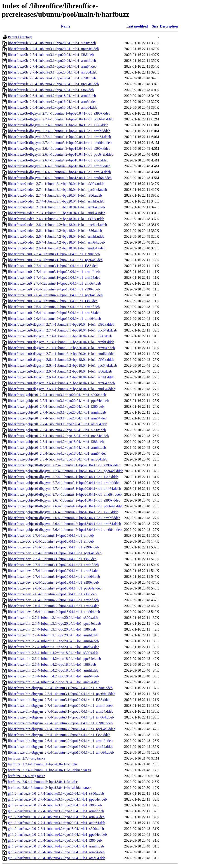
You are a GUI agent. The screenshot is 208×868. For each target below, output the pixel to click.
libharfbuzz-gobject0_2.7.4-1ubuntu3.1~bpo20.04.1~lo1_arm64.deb (57, 418)
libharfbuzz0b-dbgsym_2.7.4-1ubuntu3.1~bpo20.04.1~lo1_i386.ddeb (58, 125)
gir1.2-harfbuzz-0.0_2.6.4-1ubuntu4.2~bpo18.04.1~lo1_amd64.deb (57, 858)
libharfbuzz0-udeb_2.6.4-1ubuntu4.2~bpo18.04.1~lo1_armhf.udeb (56, 236)
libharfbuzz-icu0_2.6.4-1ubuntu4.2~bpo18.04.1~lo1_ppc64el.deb (55, 295)
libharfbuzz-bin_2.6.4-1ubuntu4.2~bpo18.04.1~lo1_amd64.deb (54, 682)
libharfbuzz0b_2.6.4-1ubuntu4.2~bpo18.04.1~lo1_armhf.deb (52, 96)
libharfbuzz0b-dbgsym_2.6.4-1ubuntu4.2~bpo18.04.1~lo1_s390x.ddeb (59, 149)
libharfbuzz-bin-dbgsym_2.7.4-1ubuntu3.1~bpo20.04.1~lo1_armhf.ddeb (60, 706)
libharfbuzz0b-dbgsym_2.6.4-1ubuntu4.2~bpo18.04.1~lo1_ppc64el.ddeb (61, 154)
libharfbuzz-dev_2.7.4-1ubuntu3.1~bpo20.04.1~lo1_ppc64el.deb (55, 553)
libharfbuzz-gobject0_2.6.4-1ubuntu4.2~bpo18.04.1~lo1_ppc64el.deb (58, 436)
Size (155, 26)
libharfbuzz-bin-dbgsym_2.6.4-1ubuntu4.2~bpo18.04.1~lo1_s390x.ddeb (60, 723)
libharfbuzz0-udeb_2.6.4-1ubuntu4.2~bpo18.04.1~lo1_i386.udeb (55, 231)
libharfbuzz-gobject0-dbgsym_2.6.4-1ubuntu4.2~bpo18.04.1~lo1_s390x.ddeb (64, 500)
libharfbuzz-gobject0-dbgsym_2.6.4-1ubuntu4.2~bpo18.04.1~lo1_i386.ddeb (63, 512)
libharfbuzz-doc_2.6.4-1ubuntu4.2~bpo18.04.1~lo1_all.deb (51, 541)
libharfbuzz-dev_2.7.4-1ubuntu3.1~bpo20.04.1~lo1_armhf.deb (53, 565)
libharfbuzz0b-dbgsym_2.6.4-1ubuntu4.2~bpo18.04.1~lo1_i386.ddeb (58, 160)
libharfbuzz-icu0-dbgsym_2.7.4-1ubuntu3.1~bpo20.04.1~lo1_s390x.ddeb (61, 324)
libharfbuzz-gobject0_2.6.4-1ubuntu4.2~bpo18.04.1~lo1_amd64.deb (57, 459)
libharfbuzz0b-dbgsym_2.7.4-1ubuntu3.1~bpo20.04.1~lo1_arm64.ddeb (59, 137)
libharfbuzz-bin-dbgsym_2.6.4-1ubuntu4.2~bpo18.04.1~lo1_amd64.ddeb (61, 752)
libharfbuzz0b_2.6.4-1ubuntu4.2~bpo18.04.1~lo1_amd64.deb (53, 107)
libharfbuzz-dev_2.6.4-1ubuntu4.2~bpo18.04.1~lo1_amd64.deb (54, 612)
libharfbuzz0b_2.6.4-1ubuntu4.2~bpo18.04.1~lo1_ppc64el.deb (53, 84)
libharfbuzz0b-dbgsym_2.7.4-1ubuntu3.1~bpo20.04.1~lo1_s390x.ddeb (59, 113)
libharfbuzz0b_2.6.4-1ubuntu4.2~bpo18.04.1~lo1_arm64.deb (52, 102)
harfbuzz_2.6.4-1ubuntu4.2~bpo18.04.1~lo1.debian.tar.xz (50, 788)
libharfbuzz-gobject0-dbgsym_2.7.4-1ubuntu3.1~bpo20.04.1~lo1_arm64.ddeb (64, 489)
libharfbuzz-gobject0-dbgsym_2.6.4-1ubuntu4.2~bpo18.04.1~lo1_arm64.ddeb (64, 524)
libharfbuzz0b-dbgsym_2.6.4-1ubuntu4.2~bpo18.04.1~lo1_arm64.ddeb (59, 172)
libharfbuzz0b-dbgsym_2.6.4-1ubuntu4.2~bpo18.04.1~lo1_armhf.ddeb (59, 166)
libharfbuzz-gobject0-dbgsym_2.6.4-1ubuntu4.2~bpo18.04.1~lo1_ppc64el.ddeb (66, 506)
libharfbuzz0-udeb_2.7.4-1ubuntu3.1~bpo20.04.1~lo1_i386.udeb (55, 195)
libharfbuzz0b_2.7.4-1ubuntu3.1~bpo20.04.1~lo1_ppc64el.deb (53, 49)
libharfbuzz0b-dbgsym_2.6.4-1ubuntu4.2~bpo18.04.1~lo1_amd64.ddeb (60, 178)
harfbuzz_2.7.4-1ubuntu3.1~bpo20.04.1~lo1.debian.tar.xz (50, 770)
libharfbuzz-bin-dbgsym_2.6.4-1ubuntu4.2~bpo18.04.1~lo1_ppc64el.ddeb (62, 729)
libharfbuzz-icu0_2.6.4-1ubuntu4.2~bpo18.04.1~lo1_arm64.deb (54, 313)
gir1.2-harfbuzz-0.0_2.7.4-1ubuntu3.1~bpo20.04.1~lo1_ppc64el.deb (57, 799)
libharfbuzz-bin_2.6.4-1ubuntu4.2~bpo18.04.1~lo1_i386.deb (52, 664)
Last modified (137, 26)
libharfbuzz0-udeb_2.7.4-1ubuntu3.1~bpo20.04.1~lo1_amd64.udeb (57, 213)
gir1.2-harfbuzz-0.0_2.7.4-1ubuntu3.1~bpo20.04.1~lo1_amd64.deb (57, 823)
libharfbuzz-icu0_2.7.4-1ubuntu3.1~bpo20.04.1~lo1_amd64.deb (54, 283)
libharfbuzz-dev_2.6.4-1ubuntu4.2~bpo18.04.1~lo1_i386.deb (52, 594)
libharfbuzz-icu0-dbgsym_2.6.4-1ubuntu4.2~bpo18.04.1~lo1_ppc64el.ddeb (62, 365)
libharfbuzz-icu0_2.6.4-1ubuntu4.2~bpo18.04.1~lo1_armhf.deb (54, 307)
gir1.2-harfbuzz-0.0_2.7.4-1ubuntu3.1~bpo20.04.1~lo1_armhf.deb (56, 811)
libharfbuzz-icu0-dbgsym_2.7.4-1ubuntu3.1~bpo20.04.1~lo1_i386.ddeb (60, 336)
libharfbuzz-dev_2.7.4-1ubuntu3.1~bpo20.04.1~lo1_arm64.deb (54, 571)
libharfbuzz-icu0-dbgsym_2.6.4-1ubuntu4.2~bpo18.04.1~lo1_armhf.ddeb (61, 377)
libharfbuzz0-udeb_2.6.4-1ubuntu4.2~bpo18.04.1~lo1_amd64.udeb (57, 248)
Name (65, 26)
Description (169, 26)
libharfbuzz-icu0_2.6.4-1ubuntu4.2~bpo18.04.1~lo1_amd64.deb (54, 319)
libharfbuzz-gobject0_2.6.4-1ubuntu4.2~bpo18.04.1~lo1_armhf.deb (57, 448)
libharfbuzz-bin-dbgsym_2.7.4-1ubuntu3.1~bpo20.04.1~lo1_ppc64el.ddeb (62, 694)
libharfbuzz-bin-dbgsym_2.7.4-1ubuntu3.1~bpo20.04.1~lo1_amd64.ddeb (61, 717)
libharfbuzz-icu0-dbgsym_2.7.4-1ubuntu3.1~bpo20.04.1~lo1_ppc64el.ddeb (62, 330)
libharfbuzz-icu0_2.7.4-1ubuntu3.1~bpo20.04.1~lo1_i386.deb (53, 266)
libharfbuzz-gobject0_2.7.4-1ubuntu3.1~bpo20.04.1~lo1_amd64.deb (57, 424)
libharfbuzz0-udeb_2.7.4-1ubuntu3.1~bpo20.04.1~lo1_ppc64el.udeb (57, 190)
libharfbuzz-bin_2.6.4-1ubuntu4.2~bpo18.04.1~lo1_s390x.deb (53, 653)
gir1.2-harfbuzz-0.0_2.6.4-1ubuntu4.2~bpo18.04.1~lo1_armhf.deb (56, 846)
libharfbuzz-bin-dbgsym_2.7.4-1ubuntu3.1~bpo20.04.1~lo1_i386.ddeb (59, 700)
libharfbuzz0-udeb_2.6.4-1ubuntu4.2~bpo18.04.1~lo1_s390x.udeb (56, 219)
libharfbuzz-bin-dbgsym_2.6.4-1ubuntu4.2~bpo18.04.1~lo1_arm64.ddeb (61, 747)
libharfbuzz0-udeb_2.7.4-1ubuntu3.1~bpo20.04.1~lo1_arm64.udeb (56, 207)
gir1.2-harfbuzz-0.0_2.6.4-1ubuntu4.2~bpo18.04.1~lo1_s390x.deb (56, 829)
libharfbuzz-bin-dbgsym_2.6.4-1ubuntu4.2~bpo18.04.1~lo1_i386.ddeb (59, 735)
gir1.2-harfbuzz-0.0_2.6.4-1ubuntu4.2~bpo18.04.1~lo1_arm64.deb (56, 852)
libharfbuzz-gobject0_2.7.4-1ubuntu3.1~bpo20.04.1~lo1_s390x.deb (57, 395)
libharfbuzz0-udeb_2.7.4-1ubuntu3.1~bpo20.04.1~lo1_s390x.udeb (56, 184)
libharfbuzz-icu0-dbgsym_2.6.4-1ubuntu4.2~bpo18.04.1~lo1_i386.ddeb (60, 371)
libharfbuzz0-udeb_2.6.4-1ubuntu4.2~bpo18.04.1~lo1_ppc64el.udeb (57, 225)
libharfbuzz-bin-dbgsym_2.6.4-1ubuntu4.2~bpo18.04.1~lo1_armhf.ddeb (60, 741)
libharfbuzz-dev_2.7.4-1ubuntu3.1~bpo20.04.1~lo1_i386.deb (52, 559)
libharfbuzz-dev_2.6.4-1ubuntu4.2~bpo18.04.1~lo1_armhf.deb (53, 600)
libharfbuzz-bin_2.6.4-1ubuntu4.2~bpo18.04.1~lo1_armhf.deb (53, 670)
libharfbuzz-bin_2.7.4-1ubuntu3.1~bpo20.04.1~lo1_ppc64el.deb (54, 623)
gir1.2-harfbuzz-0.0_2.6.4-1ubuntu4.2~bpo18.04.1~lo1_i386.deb (55, 840)
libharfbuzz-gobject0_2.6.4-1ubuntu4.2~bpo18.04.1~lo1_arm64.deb (57, 453)
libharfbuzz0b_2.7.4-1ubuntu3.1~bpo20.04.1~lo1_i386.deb (51, 55)
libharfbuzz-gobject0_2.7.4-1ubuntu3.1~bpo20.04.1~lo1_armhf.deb (57, 412)
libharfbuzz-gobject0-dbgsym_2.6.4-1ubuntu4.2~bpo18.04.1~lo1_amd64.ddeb (65, 530)
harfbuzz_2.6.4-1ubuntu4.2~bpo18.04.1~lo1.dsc (43, 782)
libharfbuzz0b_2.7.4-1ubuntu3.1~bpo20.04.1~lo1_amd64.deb (53, 72)
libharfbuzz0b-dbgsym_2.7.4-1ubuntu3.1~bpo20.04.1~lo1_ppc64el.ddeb (61, 119)
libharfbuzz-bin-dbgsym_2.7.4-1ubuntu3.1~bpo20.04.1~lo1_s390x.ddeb (60, 688)
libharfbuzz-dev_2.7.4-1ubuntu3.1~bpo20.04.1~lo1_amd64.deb (54, 577)
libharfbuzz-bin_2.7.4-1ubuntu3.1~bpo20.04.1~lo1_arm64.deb (53, 641)
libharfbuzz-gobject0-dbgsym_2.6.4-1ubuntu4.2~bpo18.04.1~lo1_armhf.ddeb (64, 518)
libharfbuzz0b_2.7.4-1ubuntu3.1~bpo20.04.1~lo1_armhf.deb (52, 61)
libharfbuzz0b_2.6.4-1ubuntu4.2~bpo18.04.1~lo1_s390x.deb (52, 78)
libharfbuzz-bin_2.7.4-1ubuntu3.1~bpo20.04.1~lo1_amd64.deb (54, 647)
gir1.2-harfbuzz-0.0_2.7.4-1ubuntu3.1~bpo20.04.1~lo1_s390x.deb (56, 793)
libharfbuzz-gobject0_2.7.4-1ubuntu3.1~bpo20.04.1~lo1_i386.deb (56, 406)
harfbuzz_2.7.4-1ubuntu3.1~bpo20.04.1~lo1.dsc (43, 764)
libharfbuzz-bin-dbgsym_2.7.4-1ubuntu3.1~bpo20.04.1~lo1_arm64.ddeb (61, 711)
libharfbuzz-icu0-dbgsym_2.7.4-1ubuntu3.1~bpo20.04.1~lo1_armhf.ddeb (61, 342)
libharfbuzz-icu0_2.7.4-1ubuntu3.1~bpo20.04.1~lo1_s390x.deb (54, 254)
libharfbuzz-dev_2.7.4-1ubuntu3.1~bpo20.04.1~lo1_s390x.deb (53, 547)
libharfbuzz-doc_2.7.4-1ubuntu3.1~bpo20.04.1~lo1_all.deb (51, 535)
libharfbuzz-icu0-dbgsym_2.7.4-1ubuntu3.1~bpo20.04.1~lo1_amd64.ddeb (62, 354)
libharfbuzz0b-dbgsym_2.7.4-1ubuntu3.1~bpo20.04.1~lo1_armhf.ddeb (59, 131)
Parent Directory (20, 37)
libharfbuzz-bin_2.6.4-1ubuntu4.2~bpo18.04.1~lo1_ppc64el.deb (54, 659)
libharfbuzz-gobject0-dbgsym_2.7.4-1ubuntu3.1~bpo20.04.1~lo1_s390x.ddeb (64, 465)
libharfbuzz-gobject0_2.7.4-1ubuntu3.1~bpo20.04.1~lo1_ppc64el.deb (58, 401)
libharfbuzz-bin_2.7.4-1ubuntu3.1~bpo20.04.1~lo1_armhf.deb (53, 635)
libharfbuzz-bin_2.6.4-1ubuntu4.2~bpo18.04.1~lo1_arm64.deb (53, 676)
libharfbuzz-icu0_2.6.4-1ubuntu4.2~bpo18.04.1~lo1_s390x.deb (54, 289)
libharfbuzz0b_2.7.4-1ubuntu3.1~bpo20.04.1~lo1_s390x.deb (52, 43)
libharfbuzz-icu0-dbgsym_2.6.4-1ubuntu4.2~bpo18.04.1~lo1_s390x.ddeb (61, 360)
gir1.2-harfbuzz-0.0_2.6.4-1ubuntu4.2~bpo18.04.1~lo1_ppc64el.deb (57, 835)
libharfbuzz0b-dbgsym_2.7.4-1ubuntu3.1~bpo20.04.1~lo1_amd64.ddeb (60, 143)
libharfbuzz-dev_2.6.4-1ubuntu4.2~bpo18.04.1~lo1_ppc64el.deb (55, 588)
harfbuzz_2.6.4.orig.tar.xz (27, 776)
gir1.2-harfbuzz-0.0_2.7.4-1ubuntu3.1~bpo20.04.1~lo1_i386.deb (55, 805)
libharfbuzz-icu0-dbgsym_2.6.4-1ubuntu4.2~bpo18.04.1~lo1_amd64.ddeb (62, 389)
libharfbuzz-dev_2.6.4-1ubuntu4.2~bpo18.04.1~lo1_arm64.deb (54, 606)
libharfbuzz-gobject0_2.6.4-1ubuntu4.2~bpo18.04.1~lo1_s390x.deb (57, 430)
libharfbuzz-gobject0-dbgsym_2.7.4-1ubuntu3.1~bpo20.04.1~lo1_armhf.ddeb (64, 483)
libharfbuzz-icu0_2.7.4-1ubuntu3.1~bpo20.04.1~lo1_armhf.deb (54, 272)
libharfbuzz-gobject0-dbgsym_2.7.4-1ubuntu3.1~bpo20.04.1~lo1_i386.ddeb (63, 477)
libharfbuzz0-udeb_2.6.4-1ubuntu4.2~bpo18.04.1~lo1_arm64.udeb (56, 242)
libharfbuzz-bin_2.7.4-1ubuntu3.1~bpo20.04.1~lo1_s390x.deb (53, 618)
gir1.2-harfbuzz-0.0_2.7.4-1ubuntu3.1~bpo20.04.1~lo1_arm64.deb (56, 817)
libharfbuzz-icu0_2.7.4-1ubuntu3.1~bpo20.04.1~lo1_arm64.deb (54, 277)
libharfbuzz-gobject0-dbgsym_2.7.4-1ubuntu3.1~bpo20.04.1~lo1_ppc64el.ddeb (66, 471)
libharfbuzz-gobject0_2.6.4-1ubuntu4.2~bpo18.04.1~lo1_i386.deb (56, 442)
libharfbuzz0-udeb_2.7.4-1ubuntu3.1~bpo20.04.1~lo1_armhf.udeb (56, 201)
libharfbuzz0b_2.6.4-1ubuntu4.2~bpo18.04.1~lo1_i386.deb (51, 90)
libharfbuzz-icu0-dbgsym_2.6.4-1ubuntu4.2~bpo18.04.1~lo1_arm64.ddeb (61, 383)
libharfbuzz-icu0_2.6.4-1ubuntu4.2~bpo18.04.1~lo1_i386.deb (53, 301)
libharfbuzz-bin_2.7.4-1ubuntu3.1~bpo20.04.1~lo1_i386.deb (52, 629)
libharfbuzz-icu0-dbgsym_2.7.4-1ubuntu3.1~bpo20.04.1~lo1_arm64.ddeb (61, 348)
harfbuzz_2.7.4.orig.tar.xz (27, 758)
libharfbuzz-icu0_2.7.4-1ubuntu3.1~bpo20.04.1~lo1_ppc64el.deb (55, 260)
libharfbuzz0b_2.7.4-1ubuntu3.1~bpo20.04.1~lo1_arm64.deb (52, 66)
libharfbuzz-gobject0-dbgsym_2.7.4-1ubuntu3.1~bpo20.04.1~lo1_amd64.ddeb (65, 494)
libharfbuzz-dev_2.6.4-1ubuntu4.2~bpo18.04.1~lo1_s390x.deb (53, 582)
